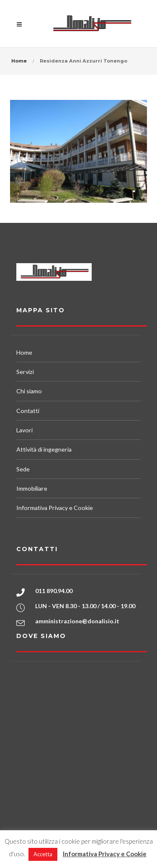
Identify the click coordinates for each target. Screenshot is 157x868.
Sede (23, 469)
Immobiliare (32, 488)
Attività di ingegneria (44, 449)
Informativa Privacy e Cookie (55, 508)
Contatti (28, 411)
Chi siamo (29, 391)
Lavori (24, 430)
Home (19, 61)
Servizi (25, 372)
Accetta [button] (43, 854)
